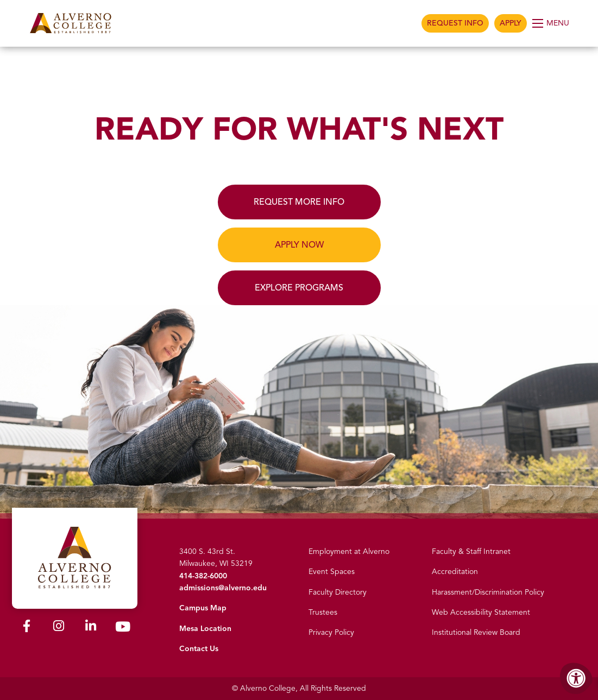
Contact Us (199, 649)
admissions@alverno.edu (223, 588)
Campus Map (203, 608)
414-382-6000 (203, 576)
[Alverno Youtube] (123, 629)
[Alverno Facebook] (27, 628)
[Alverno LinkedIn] (91, 628)
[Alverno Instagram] (59, 628)
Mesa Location (205, 629)
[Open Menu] (552, 23)
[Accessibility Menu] (576, 678)
